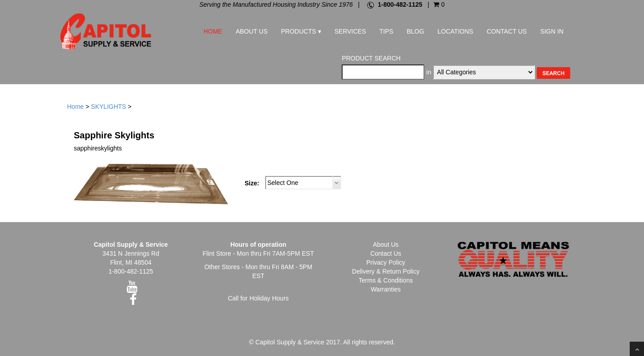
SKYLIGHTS (108, 107)
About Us (252, 31)
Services (350, 31)
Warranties (386, 289)
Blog (415, 31)
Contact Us (507, 31)
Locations (455, 31)
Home (213, 31)
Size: (252, 183)
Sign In (552, 31)
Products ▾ (301, 31)
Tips (386, 31)
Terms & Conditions (386, 280)
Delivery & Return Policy (386, 271)
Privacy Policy (386, 262)
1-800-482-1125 (400, 4)
